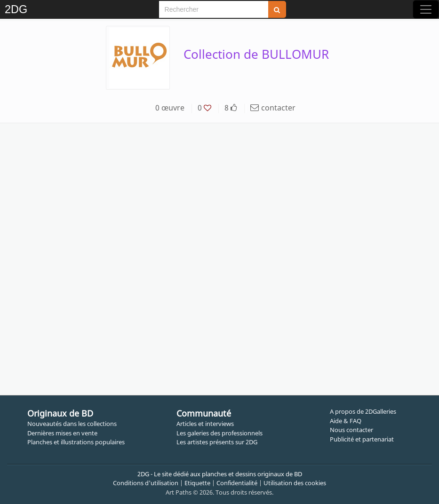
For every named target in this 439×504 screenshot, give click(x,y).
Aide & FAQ (346, 421)
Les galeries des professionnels (219, 433)
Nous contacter (351, 430)
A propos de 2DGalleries (363, 411)
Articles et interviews (205, 424)
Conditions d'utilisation (146, 483)
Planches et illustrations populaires (76, 442)
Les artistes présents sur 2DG (217, 442)
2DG (16, 9)
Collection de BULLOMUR (256, 54)
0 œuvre (170, 108)
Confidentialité (237, 483)
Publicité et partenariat (362, 439)
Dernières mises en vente (62, 433)
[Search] (214, 9)
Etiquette (197, 483)
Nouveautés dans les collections (72, 424)
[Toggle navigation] (426, 9)
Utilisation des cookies (295, 483)
